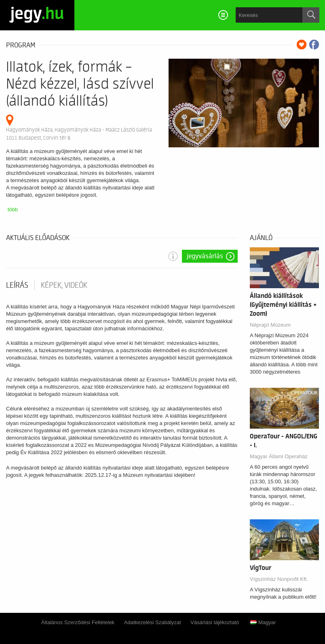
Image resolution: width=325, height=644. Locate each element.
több (13, 209)
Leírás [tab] (17, 285)
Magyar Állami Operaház (279, 456)
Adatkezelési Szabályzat (153, 622)
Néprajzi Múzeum (270, 325)
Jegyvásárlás (205, 256)
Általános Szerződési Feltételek (78, 622)
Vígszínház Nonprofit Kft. (279, 579)
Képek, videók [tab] (64, 285)
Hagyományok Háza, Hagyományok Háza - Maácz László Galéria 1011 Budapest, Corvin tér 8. (79, 134)
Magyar (263, 622)
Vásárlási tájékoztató (215, 622)
